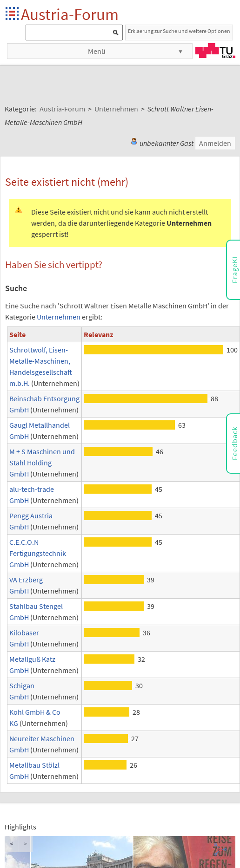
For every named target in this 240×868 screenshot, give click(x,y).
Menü (97, 51)
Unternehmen (59, 317)
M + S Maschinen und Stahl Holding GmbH (42, 463)
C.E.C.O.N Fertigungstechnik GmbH (38, 553)
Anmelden (215, 143)
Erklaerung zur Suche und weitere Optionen (179, 31)
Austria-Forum (70, 14)
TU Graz (215, 51)
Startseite (13, 14)
